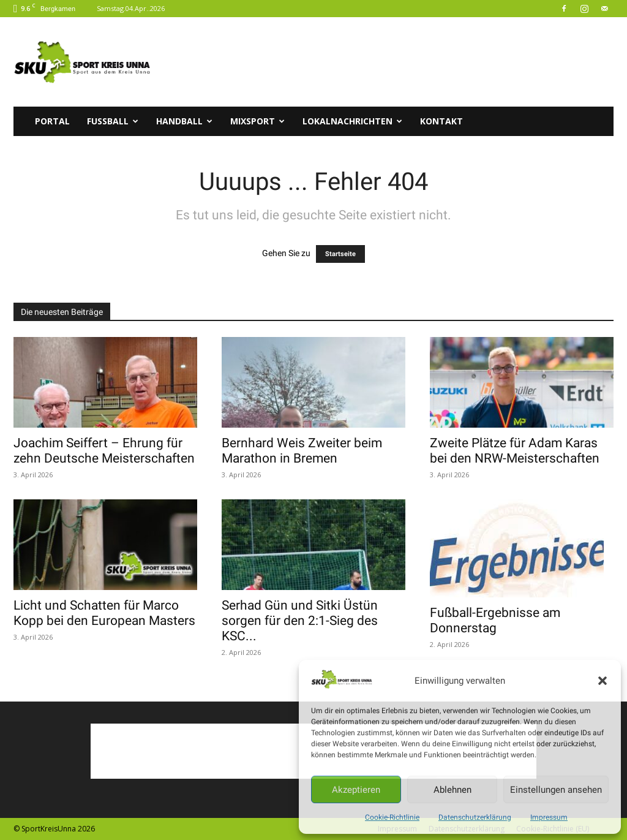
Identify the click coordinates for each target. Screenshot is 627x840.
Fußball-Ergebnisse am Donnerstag (495, 620)
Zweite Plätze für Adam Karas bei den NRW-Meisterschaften (515, 451)
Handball (184, 121)
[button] (603, 681)
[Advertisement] (391, 62)
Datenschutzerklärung (475, 817)
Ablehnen (452, 790)
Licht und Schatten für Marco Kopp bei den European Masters (104, 613)
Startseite (340, 254)
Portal (52, 121)
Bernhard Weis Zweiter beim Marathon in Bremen (302, 451)
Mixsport (257, 121)
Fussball (113, 121)
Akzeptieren (356, 790)
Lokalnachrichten (352, 121)
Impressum (549, 817)
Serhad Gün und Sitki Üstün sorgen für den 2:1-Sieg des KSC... (300, 621)
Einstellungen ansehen (556, 790)
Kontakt (441, 121)
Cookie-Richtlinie (392, 817)
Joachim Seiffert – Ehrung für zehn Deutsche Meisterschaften (104, 451)
